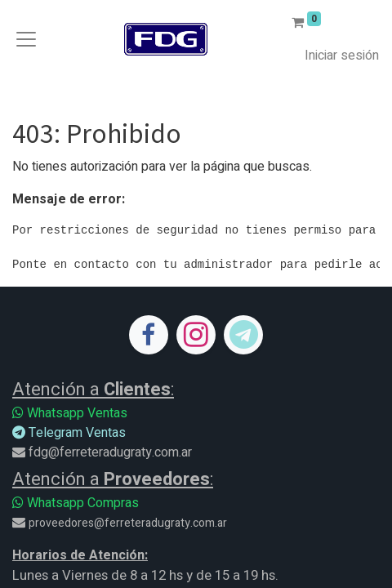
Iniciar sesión (342, 56)
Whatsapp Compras (76, 503)
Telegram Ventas (69, 433)
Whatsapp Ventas (70, 413)
